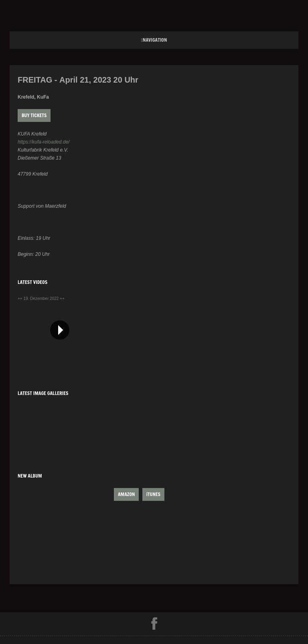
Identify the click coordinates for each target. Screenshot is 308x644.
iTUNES (153, 494)
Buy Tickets (34, 115)
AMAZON (126, 494)
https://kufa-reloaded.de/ (44, 142)
